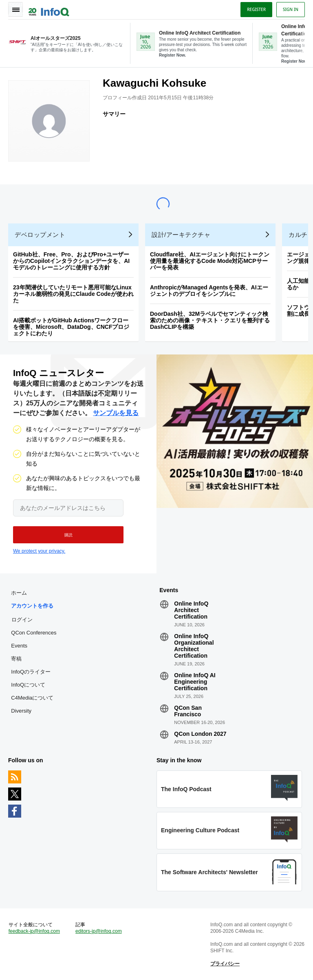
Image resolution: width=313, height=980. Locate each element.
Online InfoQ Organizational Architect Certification (194, 646)
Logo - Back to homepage (49, 9)
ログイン (22, 619)
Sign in (291, 9)
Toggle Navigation (15, 9)
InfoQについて (28, 685)
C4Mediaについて (32, 698)
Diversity (21, 711)
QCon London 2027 (200, 734)
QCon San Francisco (188, 711)
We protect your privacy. (39, 551)
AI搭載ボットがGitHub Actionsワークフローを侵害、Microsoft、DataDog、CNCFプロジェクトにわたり (71, 327)
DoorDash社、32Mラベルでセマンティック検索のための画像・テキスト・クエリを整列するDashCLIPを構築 (210, 320)
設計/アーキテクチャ (181, 235)
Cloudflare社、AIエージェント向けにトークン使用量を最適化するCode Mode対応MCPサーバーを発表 (210, 261)
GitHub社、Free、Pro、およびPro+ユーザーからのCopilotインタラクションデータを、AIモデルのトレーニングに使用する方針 (71, 261)
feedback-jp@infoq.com (34, 931)
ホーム (19, 593)
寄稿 (16, 659)
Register (256, 9)
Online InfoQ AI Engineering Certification (195, 682)
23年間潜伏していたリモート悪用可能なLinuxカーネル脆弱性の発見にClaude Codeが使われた (73, 294)
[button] (68, 535)
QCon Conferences (34, 633)
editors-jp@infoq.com (99, 931)
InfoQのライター (31, 672)
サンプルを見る (116, 413)
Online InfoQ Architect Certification (191, 610)
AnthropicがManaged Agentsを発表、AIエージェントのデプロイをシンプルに (209, 291)
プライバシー (225, 964)
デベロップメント (40, 235)
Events (19, 646)
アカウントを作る (32, 606)
